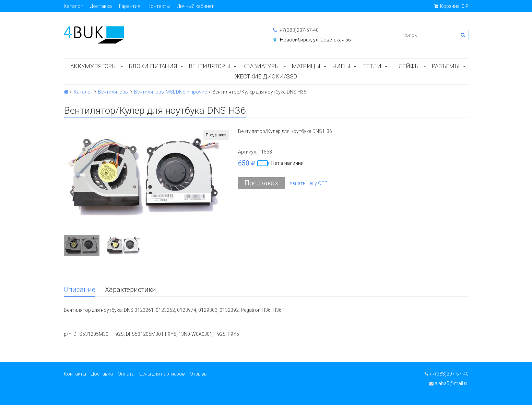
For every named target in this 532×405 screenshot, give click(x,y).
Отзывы (199, 374)
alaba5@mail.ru (449, 383)
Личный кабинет (195, 6)
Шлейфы (407, 66)
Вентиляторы (210, 66)
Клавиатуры (261, 66)
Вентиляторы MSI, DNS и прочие (170, 92)
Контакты (159, 6)
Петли (372, 66)
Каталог (73, 6)
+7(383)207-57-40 (296, 30)
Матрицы (306, 66)
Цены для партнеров (162, 374)
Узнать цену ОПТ (309, 183)
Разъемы (446, 66)
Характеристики (131, 290)
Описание (80, 290)
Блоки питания (153, 66)
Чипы (341, 66)
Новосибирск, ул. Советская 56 (315, 40)
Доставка (101, 6)
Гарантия (130, 6)
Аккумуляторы (94, 66)
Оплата (126, 374)
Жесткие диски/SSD (266, 76)
